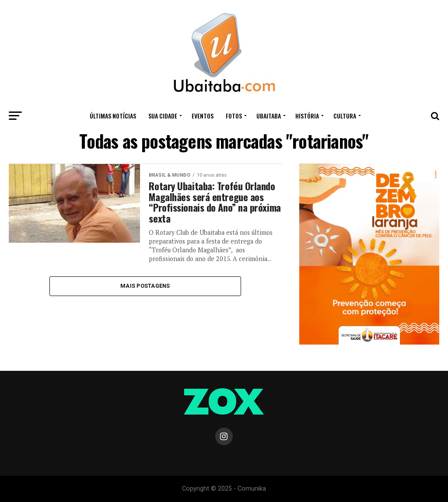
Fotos (234, 116)
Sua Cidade (163, 116)
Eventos (203, 116)
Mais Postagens (145, 286)
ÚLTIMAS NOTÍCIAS (113, 116)
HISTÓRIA (307, 116)
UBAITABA (269, 116)
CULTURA (345, 116)
